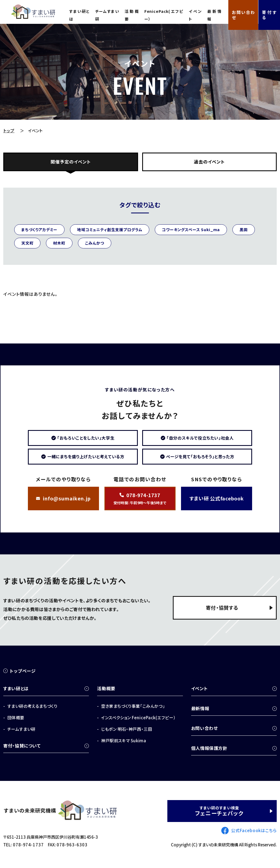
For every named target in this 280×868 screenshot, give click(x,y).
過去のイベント (209, 162)
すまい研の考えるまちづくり (32, 706)
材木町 (59, 243)
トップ (9, 131)
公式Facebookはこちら (254, 831)
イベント (194, 15)
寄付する (269, 15)
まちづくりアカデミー (39, 230)
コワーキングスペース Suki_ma (191, 230)
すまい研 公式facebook (217, 499)
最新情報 (213, 15)
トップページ (23, 671)
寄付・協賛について (22, 746)
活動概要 (131, 15)
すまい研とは (79, 15)
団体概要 (16, 717)
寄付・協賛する (222, 608)
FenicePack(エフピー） (163, 15)
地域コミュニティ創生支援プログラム (110, 230)
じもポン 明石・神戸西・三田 (127, 729)
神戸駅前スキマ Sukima (124, 740)
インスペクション (139, 717)
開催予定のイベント (71, 162)
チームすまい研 (107, 15)
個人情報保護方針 (209, 748)
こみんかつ (95, 243)
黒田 (244, 230)
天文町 (27, 243)
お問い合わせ (242, 15)
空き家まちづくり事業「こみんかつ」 (133, 706)
